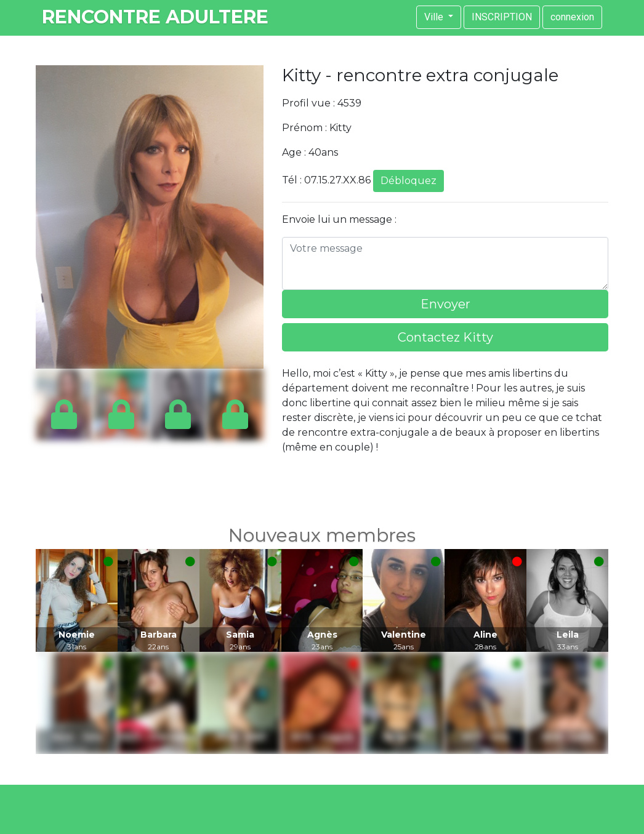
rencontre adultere (155, 17)
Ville (435, 17)
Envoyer (445, 304)
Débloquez (409, 181)
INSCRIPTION (502, 17)
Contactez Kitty (445, 337)
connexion (572, 17)
